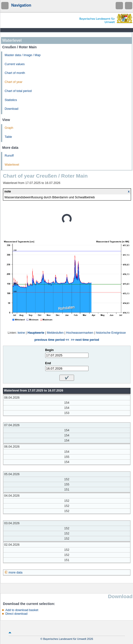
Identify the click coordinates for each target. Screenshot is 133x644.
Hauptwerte (36, 333)
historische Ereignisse (111, 333)
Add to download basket (22, 610)
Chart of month (15, 73)
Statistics (11, 100)
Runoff (9, 156)
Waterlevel (12, 165)
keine (21, 333)
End (48, 363)
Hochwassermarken (80, 333)
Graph (9, 128)
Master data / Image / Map (23, 55)
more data (16, 573)
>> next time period (85, 340)
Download (11, 109)
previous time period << (52, 340)
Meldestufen (55, 333)
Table (8, 137)
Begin (50, 350)
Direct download (16, 614)
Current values (15, 64)
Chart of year (14, 82)
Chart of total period (18, 91)
